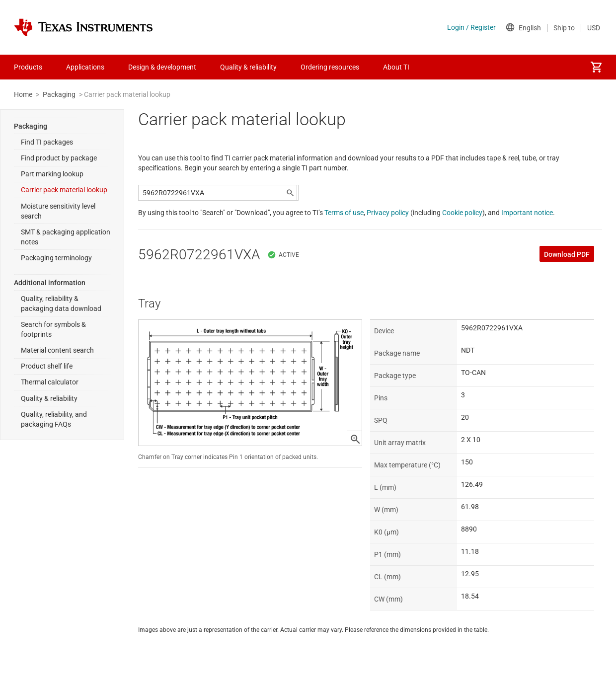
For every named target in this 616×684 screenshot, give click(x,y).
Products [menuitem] (28, 67)
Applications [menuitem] (85, 67)
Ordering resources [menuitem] (330, 67)
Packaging (59, 94)
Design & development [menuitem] (162, 67)
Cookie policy (462, 213)
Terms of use (344, 213)
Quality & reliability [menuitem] (248, 67)
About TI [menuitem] (396, 67)
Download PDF (567, 254)
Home (23, 94)
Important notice (527, 213)
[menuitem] (596, 67)
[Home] (83, 27)
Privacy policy (388, 213)
